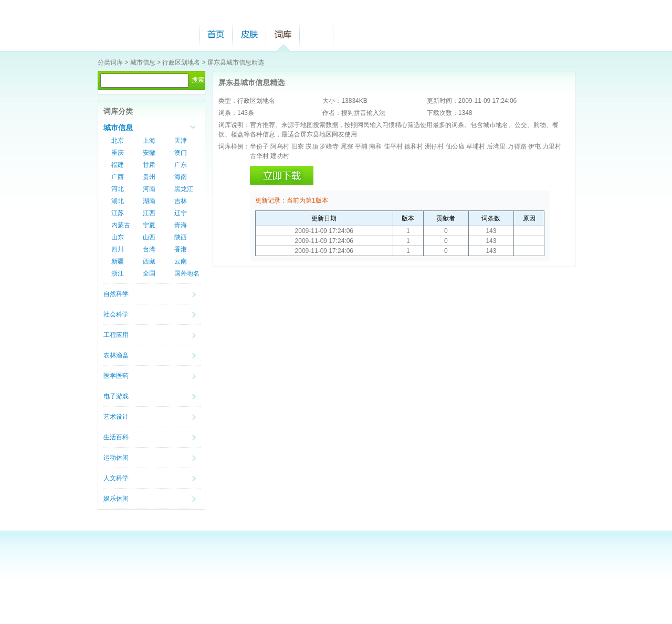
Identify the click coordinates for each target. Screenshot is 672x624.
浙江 (118, 273)
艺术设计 (116, 417)
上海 (149, 141)
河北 (118, 189)
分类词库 (110, 62)
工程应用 (116, 335)
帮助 (317, 34)
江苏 (118, 213)
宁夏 (149, 225)
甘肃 (149, 165)
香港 (181, 249)
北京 (118, 141)
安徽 (149, 153)
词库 (283, 34)
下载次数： (443, 113)
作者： (332, 113)
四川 (118, 249)
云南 (181, 261)
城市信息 (143, 62)
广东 (181, 165)
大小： (332, 101)
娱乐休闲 (116, 499)
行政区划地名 (181, 62)
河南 (149, 189)
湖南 (149, 201)
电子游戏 (116, 396)
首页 (216, 34)
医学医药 (116, 376)
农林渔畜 (116, 355)
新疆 (118, 261)
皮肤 (249, 34)
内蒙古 (121, 225)
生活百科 (116, 437)
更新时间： (443, 101)
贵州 (149, 177)
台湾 (149, 249)
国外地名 (187, 273)
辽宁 (181, 213)
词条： (228, 113)
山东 (118, 237)
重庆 (118, 153)
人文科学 (116, 478)
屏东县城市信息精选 (236, 62)
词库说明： (234, 125)
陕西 (181, 237)
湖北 (118, 201)
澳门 (181, 153)
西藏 (149, 261)
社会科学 (116, 314)
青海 (181, 225)
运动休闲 (116, 458)
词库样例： (234, 146)
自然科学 (116, 294)
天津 (181, 141)
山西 (149, 237)
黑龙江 (184, 189)
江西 (149, 213)
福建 (118, 165)
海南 (181, 177)
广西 (118, 177)
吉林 (181, 201)
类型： (228, 101)
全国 (149, 273)
